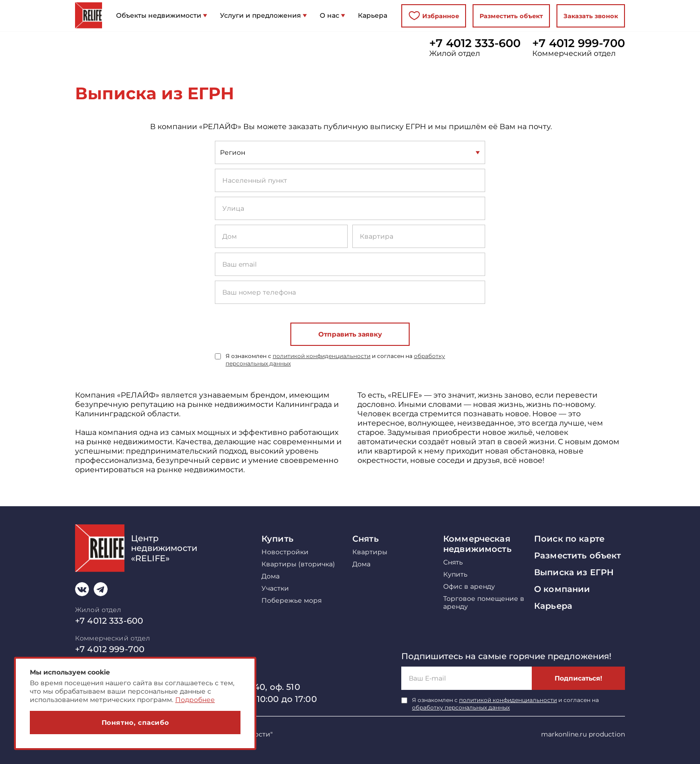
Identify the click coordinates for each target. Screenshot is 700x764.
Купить (278, 539)
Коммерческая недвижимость (477, 544)
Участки (275, 588)
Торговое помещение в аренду (484, 603)
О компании (562, 589)
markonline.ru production (583, 734)
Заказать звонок (591, 16)
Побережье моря (292, 601)
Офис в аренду (469, 587)
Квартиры (370, 552)
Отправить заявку (350, 334)
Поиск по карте (569, 539)
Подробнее (195, 700)
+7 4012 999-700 (579, 43)
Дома (271, 576)
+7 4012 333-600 (475, 43)
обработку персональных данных (461, 707)
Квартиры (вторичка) (298, 564)
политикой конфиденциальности (322, 356)
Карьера (553, 606)
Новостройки (285, 552)
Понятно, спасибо (135, 723)
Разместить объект (511, 16)
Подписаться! (578, 678)
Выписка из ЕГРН (574, 572)
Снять (366, 539)
